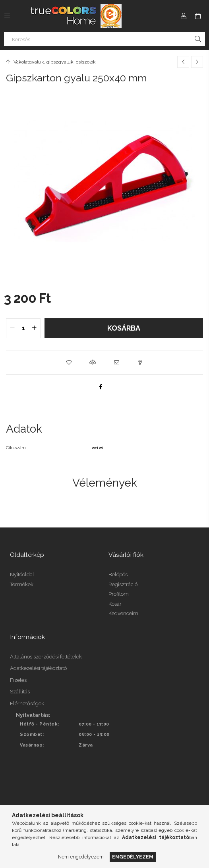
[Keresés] (104, 39)
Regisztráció (123, 584)
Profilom (119, 594)
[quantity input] (23, 328)
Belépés (118, 574)
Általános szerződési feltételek (46, 657)
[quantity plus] (34, 328)
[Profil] (184, 16)
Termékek (22, 584)
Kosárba (124, 328)
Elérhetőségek (27, 703)
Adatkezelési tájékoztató (38, 668)
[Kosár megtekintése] (198, 16)
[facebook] (101, 387)
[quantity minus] (12, 328)
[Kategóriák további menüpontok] (7, 16)
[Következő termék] (197, 62)
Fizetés (18, 680)
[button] (69, 362)
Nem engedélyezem (81, 857)
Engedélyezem (133, 857)
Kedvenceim (123, 613)
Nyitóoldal (22, 574)
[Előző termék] (183, 62)
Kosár (115, 604)
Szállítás (20, 692)
